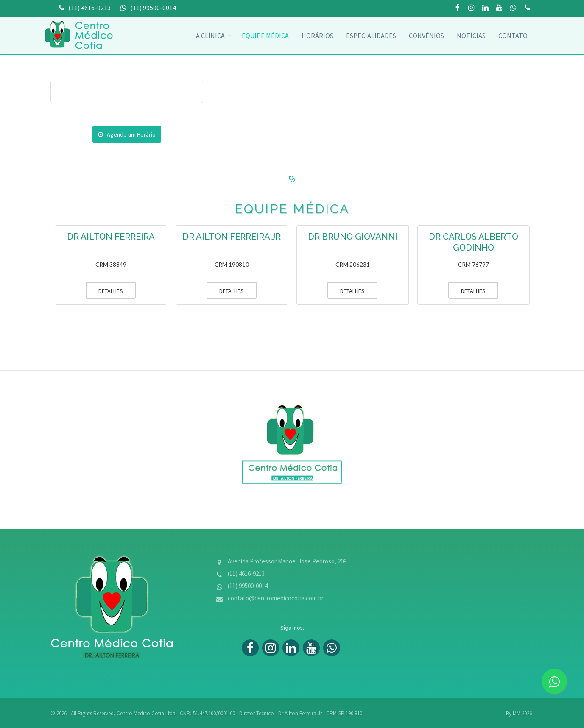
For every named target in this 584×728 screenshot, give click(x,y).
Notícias (471, 36)
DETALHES (104, 290)
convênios (426, 36)
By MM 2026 (519, 713)
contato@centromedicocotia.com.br (276, 598)
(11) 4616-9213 (246, 573)
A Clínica (210, 36)
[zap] (554, 681)
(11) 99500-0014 (528, 8)
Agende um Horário (127, 134)
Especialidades (371, 36)
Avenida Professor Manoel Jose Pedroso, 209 (287, 561)
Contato (513, 36)
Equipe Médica (265, 36)
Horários (317, 36)
